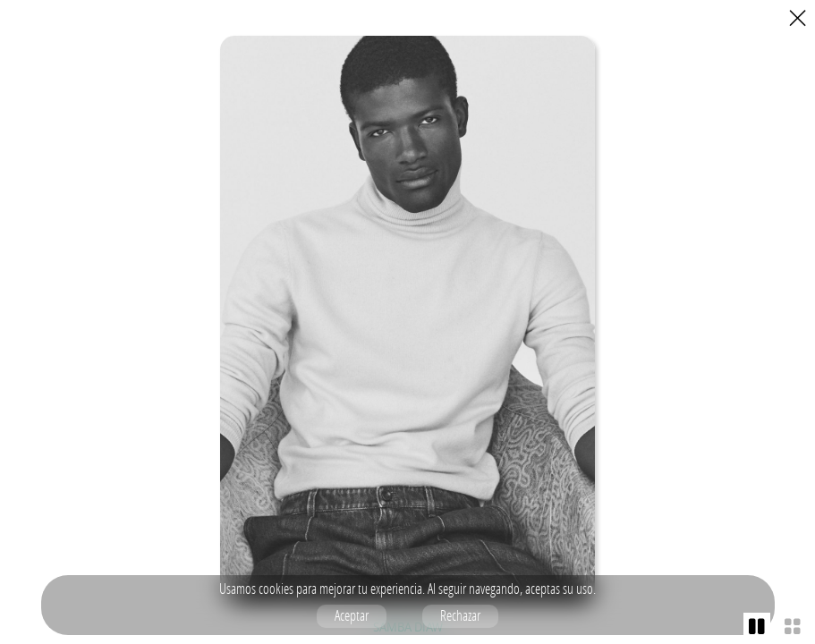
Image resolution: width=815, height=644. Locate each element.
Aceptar (352, 615)
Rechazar (460, 615)
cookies (276, 589)
